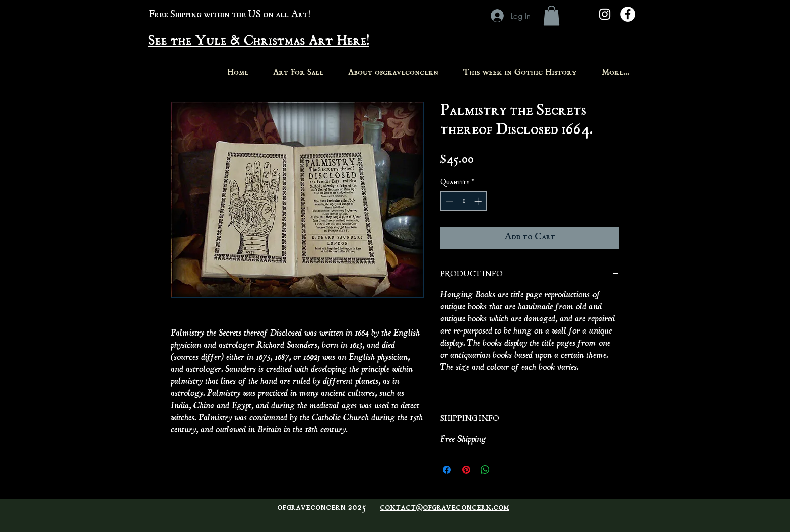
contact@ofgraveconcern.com (445, 508)
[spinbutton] (464, 201)
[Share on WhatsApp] (485, 470)
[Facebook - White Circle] (628, 14)
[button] (551, 15)
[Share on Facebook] (447, 470)
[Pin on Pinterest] (466, 470)
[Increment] (479, 201)
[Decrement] (449, 201)
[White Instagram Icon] (605, 14)
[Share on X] (504, 470)
